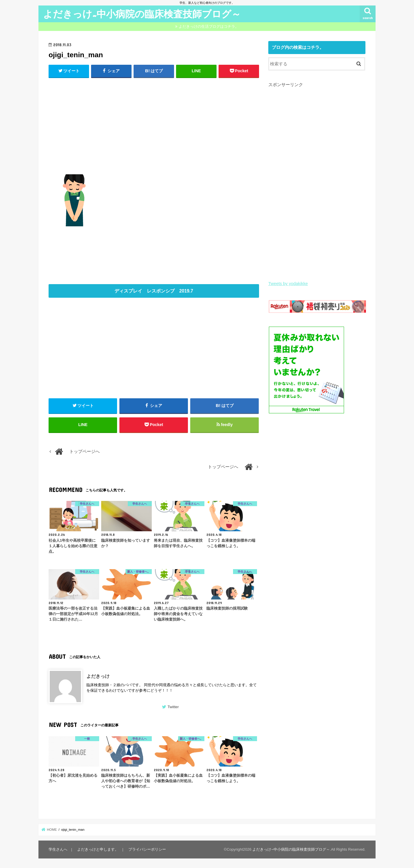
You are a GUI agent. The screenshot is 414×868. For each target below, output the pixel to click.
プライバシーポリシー (147, 849)
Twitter (173, 707)
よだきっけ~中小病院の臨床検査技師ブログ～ (142, 14)
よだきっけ (98, 676)
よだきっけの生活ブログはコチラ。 (209, 26)
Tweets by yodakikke (288, 284)
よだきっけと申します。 (98, 849)
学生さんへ (58, 849)
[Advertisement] (154, 125)
